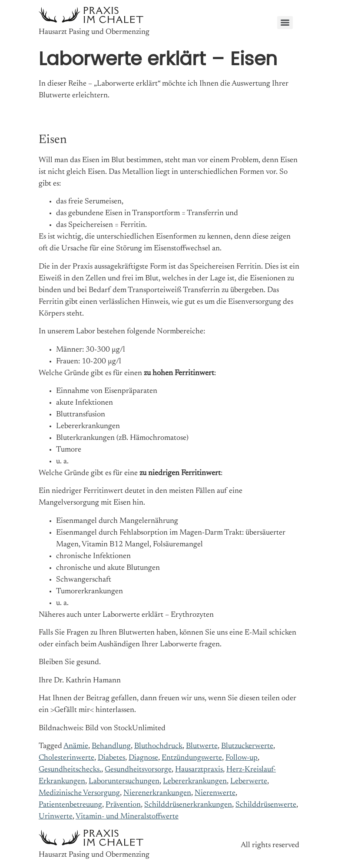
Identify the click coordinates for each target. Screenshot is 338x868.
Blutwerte (202, 746)
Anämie (76, 746)
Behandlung (111, 746)
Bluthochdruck (158, 746)
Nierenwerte (215, 793)
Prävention (123, 805)
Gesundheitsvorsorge (138, 770)
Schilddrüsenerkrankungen (188, 805)
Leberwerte (249, 782)
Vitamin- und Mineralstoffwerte (127, 817)
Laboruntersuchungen (124, 782)
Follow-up (242, 758)
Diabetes (111, 758)
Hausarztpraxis (199, 770)
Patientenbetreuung (70, 805)
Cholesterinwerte (66, 758)
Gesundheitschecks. (70, 770)
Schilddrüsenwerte (266, 805)
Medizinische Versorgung (79, 793)
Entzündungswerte (192, 758)
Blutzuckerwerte (247, 746)
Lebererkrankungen (195, 782)
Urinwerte (56, 817)
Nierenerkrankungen (157, 793)
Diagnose (143, 758)
